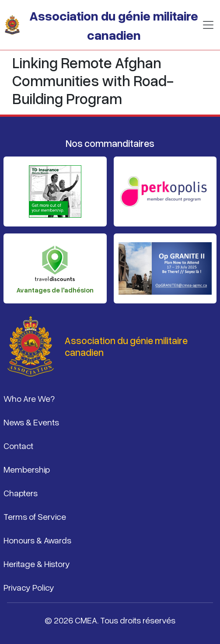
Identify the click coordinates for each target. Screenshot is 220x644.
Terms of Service (35, 516)
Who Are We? (29, 398)
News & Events (31, 422)
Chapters (21, 493)
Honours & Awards (37, 540)
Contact (18, 446)
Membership (27, 469)
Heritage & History (37, 564)
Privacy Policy (29, 587)
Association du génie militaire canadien (114, 25)
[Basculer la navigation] (208, 25)
